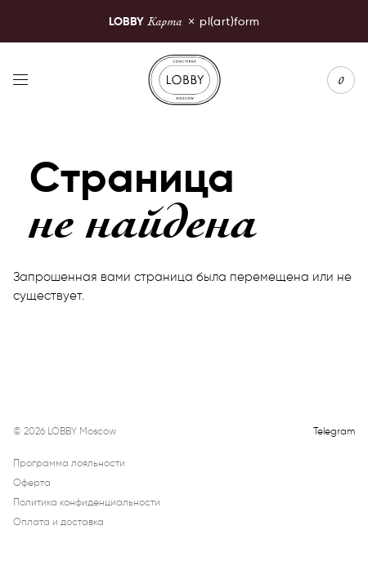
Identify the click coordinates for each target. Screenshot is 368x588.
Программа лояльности (69, 463)
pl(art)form (184, 21)
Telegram (334, 431)
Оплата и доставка (58, 521)
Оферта (32, 482)
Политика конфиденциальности (87, 502)
